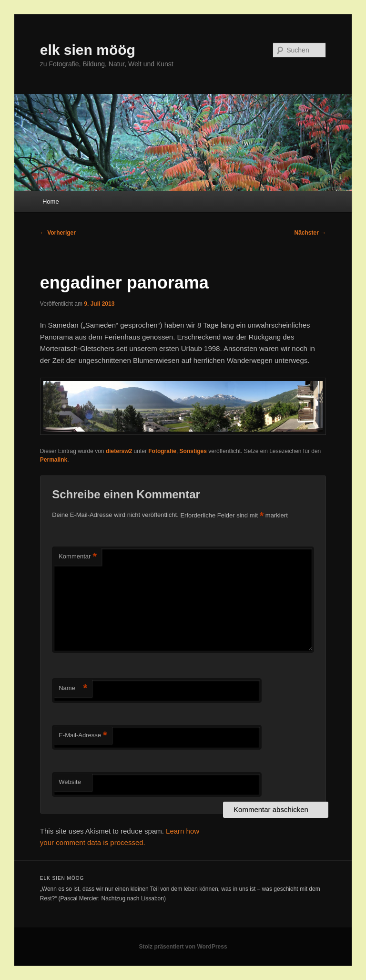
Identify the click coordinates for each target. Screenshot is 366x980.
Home (51, 201)
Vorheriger (58, 233)
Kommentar (78, 557)
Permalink (54, 460)
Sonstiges (193, 451)
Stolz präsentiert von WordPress (183, 947)
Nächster (310, 233)
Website (70, 782)
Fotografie (162, 451)
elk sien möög (88, 50)
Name (73, 688)
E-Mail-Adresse (83, 736)
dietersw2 (119, 451)
